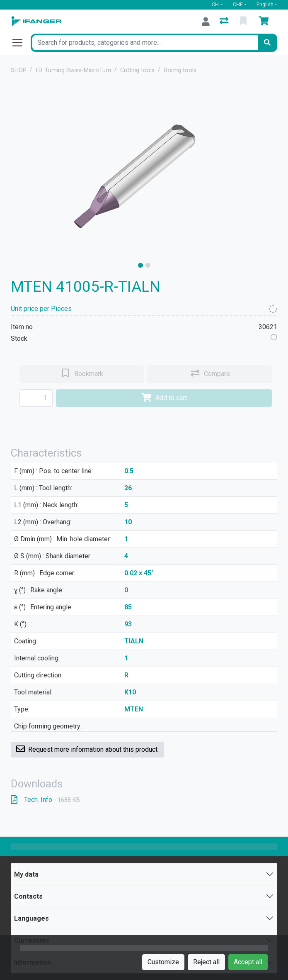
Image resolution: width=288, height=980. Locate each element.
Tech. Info (45, 800)
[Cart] (265, 22)
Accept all (248, 962)
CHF (238, 4)
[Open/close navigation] (21, 43)
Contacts (28, 896)
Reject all (206, 962)
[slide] (140, 265)
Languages (31, 918)
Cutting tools (137, 70)
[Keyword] (144, 43)
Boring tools (180, 70)
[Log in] (206, 22)
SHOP (19, 70)
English (265, 4)
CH (215, 4)
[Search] (267, 43)
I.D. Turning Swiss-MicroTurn (73, 70)
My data (26, 874)
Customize (163, 962)
